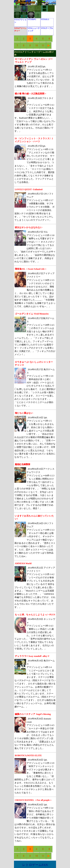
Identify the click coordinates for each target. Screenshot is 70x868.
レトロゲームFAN (35, 865)
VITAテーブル (47, 28)
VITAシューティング (34, 30)
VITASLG (45, 19)
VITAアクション (20, 21)
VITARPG (32, 19)
